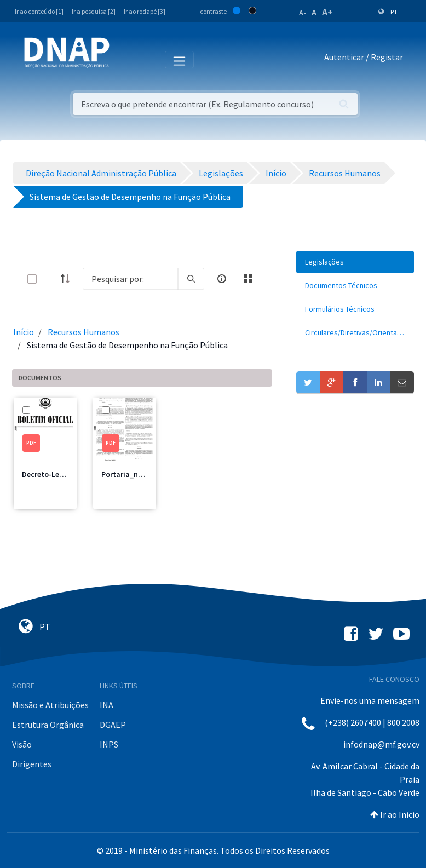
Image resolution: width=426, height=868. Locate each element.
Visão (22, 744)
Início (24, 332)
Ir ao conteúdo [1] (39, 11)
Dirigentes (32, 764)
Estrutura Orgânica (48, 725)
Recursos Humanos (84, 332)
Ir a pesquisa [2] (94, 11)
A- (303, 13)
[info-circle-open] (222, 279)
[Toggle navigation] (125, 59)
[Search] (130, 279)
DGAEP (113, 725)
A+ (327, 12)
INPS (109, 744)
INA (106, 705)
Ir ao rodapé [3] (145, 11)
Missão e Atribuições (50, 705)
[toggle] (50, 279)
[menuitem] (355, 262)
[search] (191, 279)
